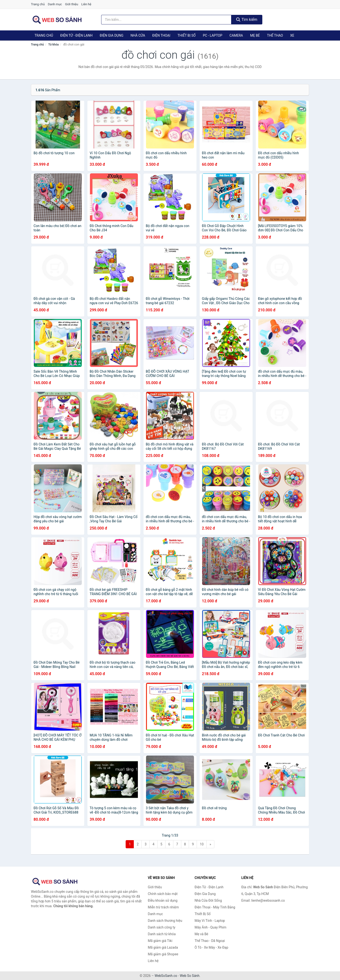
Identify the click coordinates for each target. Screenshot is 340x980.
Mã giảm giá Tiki (160, 941)
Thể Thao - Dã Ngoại (210, 941)
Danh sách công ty (162, 927)
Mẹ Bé (255, 35)
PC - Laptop (213, 35)
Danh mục (55, 4)
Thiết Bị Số (187, 35)
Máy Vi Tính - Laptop (210, 921)
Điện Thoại (161, 35)
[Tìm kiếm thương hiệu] (166, 20)
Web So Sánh (190, 976)
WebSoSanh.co (166, 976)
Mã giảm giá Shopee (163, 954)
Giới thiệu (71, 4)
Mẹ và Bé (202, 934)
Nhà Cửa (138, 35)
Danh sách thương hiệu (165, 921)
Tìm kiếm (247, 20)
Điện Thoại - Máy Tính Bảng (215, 907)
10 (202, 844)
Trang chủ (38, 4)
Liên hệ (86, 4)
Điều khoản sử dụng (163, 900)
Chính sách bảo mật (163, 894)
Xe (292, 35)
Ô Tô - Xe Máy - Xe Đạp (211, 947)
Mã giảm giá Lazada (163, 947)
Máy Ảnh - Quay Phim (211, 927)
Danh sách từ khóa (162, 934)
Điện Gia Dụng (111, 35)
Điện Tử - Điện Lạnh (76, 35)
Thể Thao (275, 35)
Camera (236, 35)
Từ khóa (53, 45)
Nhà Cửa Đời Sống (208, 900)
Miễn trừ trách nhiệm (163, 907)
